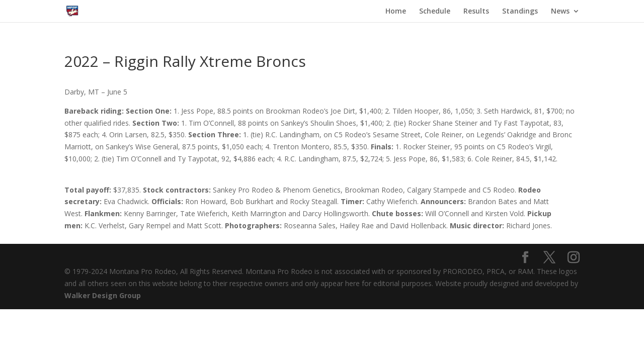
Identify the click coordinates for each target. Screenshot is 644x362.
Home (396, 12)
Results (476, 12)
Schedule (435, 12)
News (560, 12)
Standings (520, 12)
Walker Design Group (103, 295)
